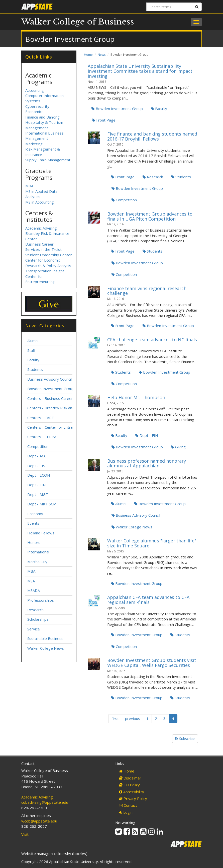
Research (153, 177)
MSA (31, 581)
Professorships (41, 600)
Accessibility (132, 792)
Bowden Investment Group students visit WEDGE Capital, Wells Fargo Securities (152, 663)
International (38, 552)
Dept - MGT (38, 494)
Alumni (119, 504)
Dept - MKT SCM (42, 504)
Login (126, 812)
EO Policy (129, 785)
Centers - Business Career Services (58, 398)
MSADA (34, 590)
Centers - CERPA (42, 437)
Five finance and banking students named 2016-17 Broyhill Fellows (152, 136)
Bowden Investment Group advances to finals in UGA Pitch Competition (150, 216)
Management (37, 138)
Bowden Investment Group (117, 109)
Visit (25, 834)
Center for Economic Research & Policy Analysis (48, 263)
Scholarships (38, 619)
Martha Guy (37, 562)
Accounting (35, 90)
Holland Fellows (41, 533)
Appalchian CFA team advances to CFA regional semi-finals (148, 600)
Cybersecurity (37, 106)
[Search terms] (169, 7)
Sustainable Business (45, 638)
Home (88, 55)
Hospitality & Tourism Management (44, 125)
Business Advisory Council (136, 515)
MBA (29, 186)
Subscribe (185, 739)
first (115, 718)
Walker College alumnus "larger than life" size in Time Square (152, 543)
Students (181, 177)
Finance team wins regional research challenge (147, 291)
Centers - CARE (41, 418)
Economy (35, 514)
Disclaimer (130, 778)
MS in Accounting (40, 202)
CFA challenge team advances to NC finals (152, 340)
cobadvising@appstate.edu (45, 802)
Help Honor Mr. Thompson (136, 397)
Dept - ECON (39, 475)
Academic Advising (41, 228)
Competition (124, 200)
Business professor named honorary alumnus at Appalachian (147, 463)
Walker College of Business (78, 22)
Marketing (34, 144)
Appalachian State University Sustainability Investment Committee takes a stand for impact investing (140, 71)
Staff (31, 350)
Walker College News (132, 527)
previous (133, 718)
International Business (44, 133)
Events (33, 523)
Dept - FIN (147, 435)
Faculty (159, 109)
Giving (178, 447)
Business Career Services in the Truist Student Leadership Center (49, 249)
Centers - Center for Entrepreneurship (61, 427)
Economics (34, 112)
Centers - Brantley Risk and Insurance (60, 408)
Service (34, 629)
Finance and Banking (42, 117)
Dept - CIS (36, 466)
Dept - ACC (37, 456)
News (102, 55)
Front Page (104, 120)
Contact (128, 805)
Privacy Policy (133, 798)
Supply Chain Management (48, 160)
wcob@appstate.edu (39, 821)
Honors (34, 542)
